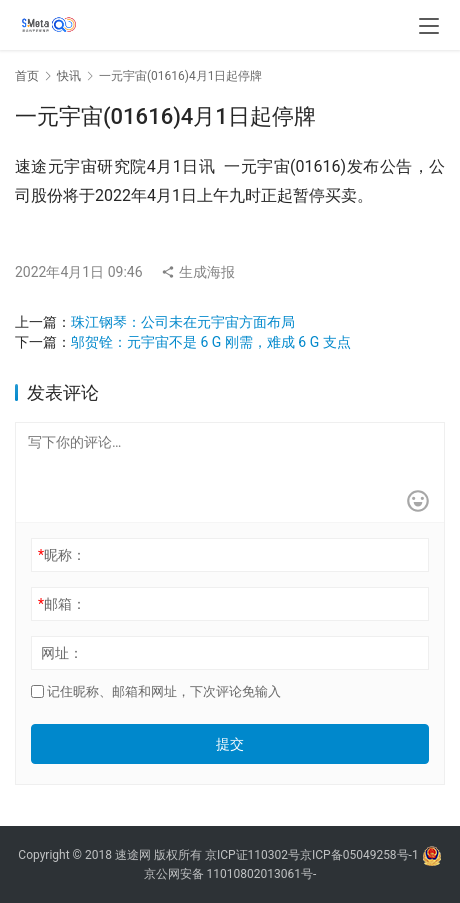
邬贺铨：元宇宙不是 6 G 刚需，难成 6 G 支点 (211, 342)
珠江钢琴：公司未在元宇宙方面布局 (183, 322)
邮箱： (62, 604)
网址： (62, 653)
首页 (27, 76)
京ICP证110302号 (252, 855)
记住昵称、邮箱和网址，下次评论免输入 (156, 691)
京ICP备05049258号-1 (361, 855)
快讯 (69, 76)
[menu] (429, 26)
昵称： (62, 555)
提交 (230, 744)
